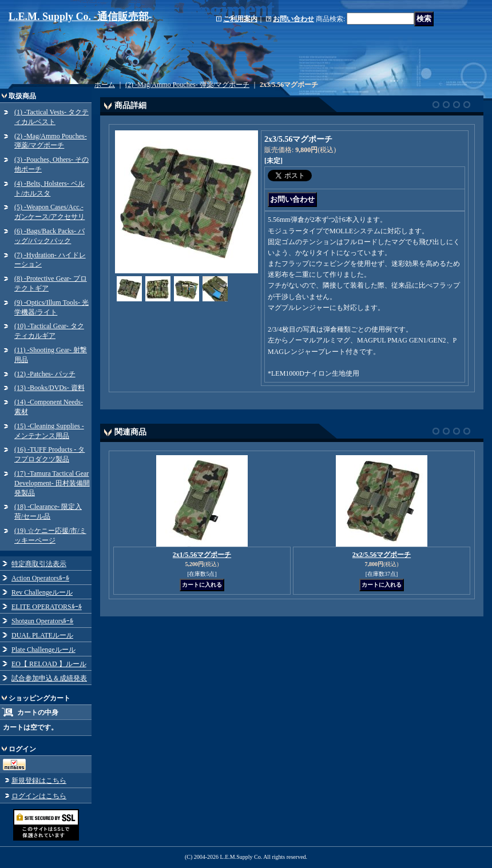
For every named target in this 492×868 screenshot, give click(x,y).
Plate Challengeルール (43, 650)
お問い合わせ (293, 19)
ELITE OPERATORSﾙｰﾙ (47, 607)
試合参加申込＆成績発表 (49, 678)
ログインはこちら (39, 796)
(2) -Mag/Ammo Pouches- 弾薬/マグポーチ (187, 85)
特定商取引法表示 (39, 564)
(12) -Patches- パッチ (45, 374)
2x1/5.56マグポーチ (202, 555)
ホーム (105, 85)
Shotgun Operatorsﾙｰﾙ (42, 621)
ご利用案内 (240, 19)
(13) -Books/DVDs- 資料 (49, 388)
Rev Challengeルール (42, 592)
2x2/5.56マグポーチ (382, 555)
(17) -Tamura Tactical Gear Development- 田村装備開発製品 (52, 483)
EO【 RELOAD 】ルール (49, 664)
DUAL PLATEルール (42, 635)
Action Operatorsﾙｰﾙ (40, 578)
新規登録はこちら (39, 781)
